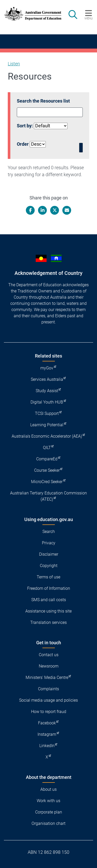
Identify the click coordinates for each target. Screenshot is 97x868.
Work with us (48, 801)
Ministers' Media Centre (47, 677)
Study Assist (47, 391)
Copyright (49, 566)
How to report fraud (49, 712)
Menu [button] (89, 18)
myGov (47, 368)
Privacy (49, 543)
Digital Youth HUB (47, 402)
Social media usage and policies (48, 700)
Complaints (48, 689)
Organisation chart (48, 823)
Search (49, 532)
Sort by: (25, 126)
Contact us (49, 655)
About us (48, 789)
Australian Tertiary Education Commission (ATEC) (48, 496)
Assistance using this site (48, 611)
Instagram (47, 734)
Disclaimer (49, 554)
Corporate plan (49, 812)
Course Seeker (47, 470)
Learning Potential (47, 425)
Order (23, 144)
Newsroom (49, 666)
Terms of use (48, 577)
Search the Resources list (43, 101)
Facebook (47, 723)
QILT (47, 448)
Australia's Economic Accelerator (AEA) (47, 436)
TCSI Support (47, 413)
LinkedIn (47, 746)
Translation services (48, 622)
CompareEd (47, 459)
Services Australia (47, 379)
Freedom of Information (49, 588)
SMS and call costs (49, 600)
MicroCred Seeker (47, 482)
